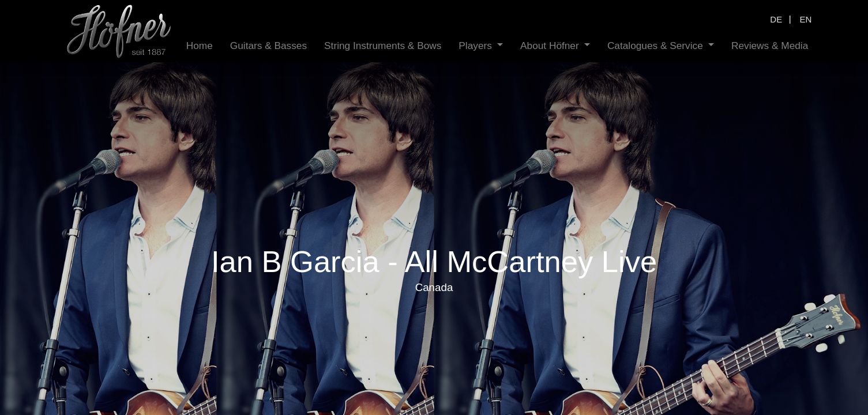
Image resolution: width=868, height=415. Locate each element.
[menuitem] (200, 46)
